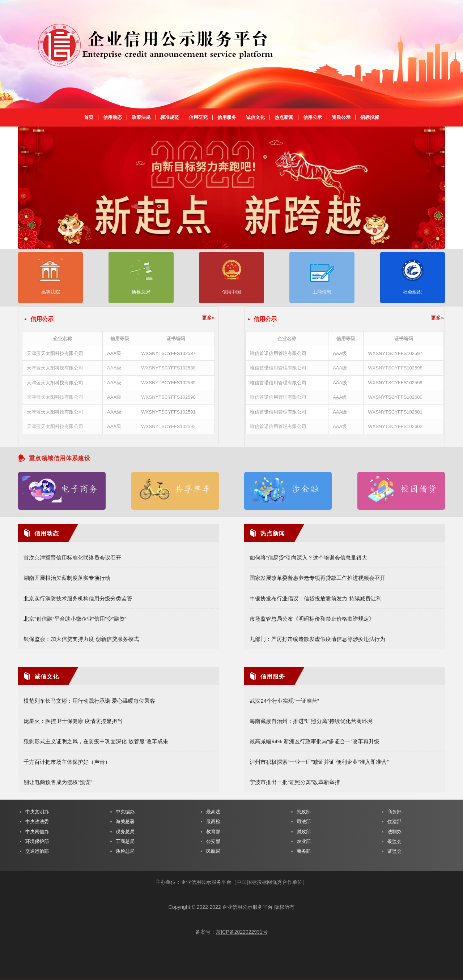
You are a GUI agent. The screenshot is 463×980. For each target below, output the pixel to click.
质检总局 (125, 851)
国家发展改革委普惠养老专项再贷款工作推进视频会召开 (317, 578)
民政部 (304, 812)
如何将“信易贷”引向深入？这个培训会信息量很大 (308, 558)
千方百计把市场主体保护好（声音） (67, 762)
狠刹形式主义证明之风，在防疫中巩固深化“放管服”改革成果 (96, 741)
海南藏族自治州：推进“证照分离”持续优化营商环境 (311, 721)
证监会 (394, 851)
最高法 (213, 812)
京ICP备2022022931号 (241, 932)
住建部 (394, 821)
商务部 (304, 851)
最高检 (213, 821)
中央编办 (125, 812)
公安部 (213, 841)
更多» (208, 318)
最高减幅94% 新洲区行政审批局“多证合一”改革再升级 (315, 741)
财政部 (304, 832)
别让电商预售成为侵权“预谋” (58, 782)
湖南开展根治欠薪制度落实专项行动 (67, 578)
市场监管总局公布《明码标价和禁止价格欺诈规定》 (312, 619)
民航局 (213, 851)
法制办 (394, 832)
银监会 (394, 841)
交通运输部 (37, 851)
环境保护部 (37, 841)
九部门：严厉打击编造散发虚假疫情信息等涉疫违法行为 (317, 639)
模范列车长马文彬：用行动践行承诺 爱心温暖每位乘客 (89, 701)
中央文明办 (37, 812)
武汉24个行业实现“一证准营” (284, 701)
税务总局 (125, 832)
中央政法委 (37, 821)
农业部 (304, 841)
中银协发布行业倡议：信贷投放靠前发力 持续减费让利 (315, 598)
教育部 (213, 832)
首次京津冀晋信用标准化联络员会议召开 (72, 558)
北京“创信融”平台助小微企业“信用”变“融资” (75, 619)
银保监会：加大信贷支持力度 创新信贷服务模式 (81, 639)
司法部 (304, 821)
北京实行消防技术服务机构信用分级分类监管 (78, 598)
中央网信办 (37, 832)
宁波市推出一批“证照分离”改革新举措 (295, 782)
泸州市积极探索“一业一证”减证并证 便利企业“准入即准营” (319, 762)
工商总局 (125, 841)
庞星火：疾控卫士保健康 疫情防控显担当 (73, 721)
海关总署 (125, 821)
